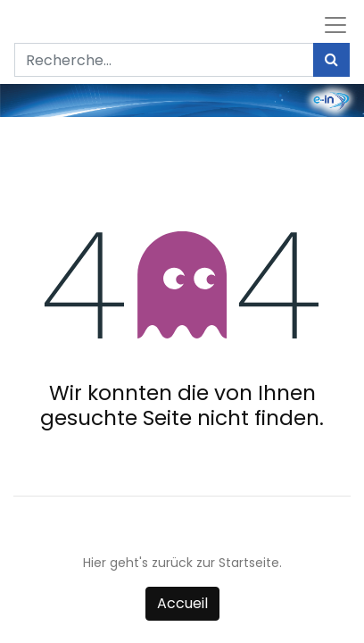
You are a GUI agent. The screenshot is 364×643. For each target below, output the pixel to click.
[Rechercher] (331, 60)
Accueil (182, 603)
